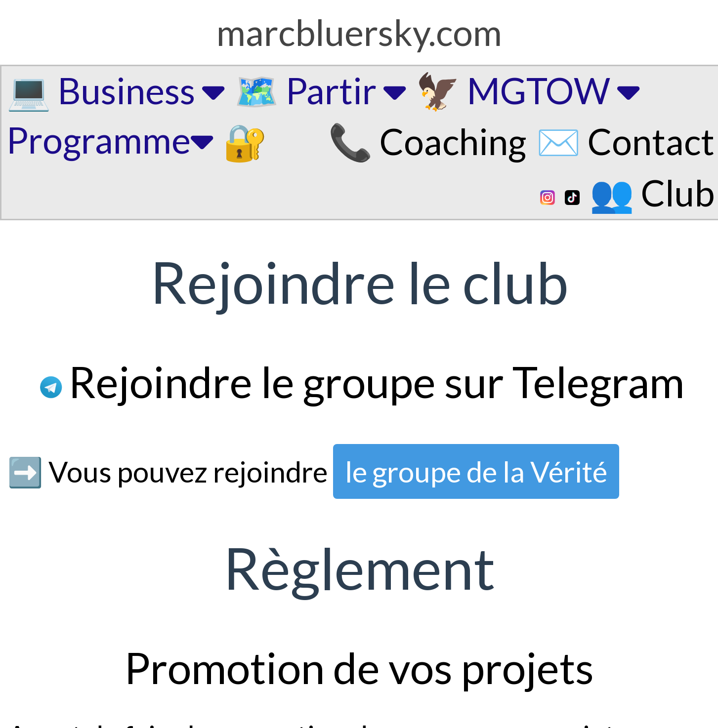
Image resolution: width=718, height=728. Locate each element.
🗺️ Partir (320, 90)
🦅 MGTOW (528, 90)
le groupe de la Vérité (476, 471)
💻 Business (115, 90)
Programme (110, 140)
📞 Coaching (427, 141)
